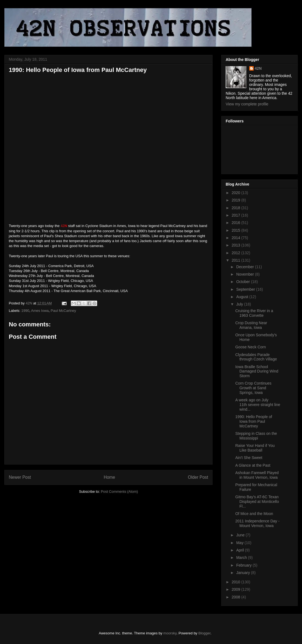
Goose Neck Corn (251, 347)
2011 (237, 260)
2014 (237, 238)
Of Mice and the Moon (254, 514)
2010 (237, 582)
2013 (237, 245)
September (246, 289)
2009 (237, 589)
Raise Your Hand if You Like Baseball (255, 448)
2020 (237, 193)
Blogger (205, 633)
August (243, 297)
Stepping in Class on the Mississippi (256, 436)
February (244, 565)
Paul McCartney (63, 311)
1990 (25, 311)
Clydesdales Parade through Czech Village (256, 357)
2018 (237, 208)
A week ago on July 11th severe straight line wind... (258, 405)
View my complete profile (247, 104)
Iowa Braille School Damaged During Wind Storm (257, 371)
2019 (237, 200)
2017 (237, 215)
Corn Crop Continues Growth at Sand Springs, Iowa (253, 388)
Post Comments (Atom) (119, 492)
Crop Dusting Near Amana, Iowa (251, 325)
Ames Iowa (40, 311)
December (245, 267)
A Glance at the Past (253, 465)
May (240, 543)
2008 (237, 597)
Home (110, 477)
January (244, 573)
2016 (237, 223)
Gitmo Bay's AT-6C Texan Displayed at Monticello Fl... (257, 502)
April (241, 550)
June (241, 535)
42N (258, 68)
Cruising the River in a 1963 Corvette (254, 313)
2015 (237, 230)
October (244, 282)
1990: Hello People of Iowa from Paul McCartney (254, 421)
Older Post (198, 477)
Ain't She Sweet (249, 458)
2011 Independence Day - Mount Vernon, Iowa (257, 523)
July (240, 304)
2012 (237, 253)
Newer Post (20, 477)
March (242, 558)
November (245, 274)
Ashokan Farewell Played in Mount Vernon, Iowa (257, 475)
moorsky (170, 633)
